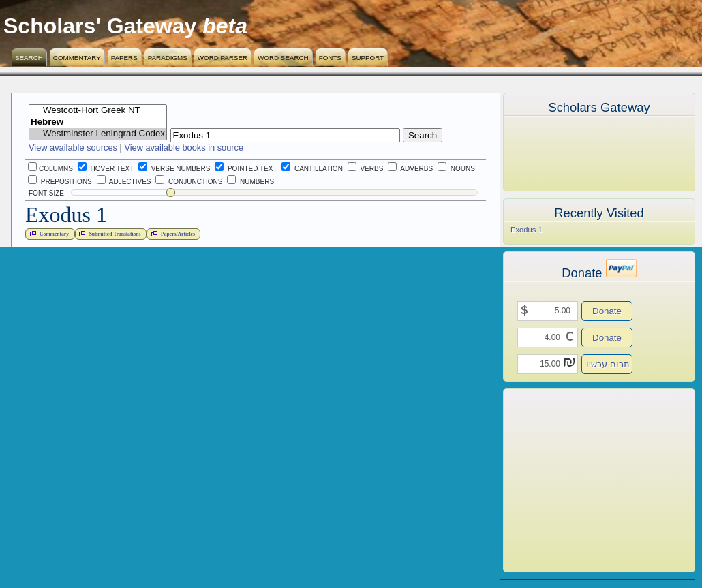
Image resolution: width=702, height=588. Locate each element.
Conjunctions (189, 182)
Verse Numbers (172, 169)
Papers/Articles (172, 234)
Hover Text (106, 169)
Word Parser (223, 58)
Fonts (330, 58)
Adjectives (124, 182)
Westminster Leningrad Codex (98, 134)
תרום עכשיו (608, 364)
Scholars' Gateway (100, 26)
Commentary (77, 58)
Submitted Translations (108, 234)
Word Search (283, 58)
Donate (607, 311)
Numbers (250, 182)
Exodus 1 (526, 230)
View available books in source (184, 148)
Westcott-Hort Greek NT (98, 111)
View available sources (73, 148)
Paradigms (168, 58)
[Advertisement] (579, 480)
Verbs (366, 169)
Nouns (456, 169)
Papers (124, 58)
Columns (50, 169)
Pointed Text (246, 169)
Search (29, 58)
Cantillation (312, 169)
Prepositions (60, 182)
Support (368, 58)
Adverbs (410, 169)
